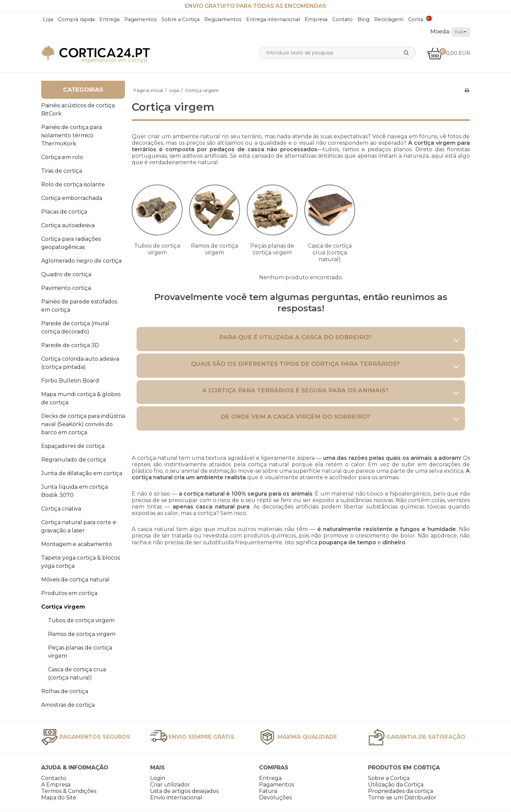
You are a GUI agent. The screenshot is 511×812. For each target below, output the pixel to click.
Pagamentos (140, 19)
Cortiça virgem (63, 607)
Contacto (54, 778)
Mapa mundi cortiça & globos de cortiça (81, 398)
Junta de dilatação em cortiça (82, 473)
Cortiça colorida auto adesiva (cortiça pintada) (80, 363)
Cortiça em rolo (62, 157)
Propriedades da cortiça (401, 791)
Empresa (316, 19)
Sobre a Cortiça (180, 19)
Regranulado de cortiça (74, 460)
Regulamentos (223, 19)
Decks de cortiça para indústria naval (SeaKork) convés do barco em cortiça (83, 424)
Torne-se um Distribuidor (402, 798)
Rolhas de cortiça (65, 691)
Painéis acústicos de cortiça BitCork (78, 110)
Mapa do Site (59, 798)
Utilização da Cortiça (396, 785)
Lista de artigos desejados (184, 791)
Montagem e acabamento (77, 544)
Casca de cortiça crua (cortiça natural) (77, 674)
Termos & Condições (69, 791)
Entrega (109, 19)
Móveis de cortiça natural (75, 580)
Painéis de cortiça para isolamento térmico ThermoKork (71, 135)
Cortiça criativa (61, 509)
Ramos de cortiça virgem (82, 634)
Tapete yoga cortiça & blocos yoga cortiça (81, 562)
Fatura (268, 791)
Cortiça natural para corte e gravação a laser (79, 526)
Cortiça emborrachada (72, 198)
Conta (416, 19)
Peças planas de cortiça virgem (80, 652)
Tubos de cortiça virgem (81, 620)
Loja (48, 19)
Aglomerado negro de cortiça (81, 261)
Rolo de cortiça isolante (73, 184)
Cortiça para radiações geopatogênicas (71, 243)
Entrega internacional (273, 19)
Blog (363, 19)
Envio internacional (176, 798)
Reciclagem (389, 19)
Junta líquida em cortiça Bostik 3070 (75, 491)
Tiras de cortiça (62, 171)
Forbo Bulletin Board (70, 381)
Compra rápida (76, 19)
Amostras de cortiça (68, 705)
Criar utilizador (170, 785)
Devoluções (275, 798)
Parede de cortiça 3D (70, 345)
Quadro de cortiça (66, 274)
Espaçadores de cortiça (73, 446)
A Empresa (56, 785)
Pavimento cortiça (66, 288)
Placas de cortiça (64, 212)
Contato (342, 19)
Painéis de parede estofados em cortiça (79, 306)
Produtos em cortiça (69, 593)
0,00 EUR (449, 53)
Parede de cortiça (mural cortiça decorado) (75, 327)
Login (158, 778)
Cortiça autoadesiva (68, 225)
